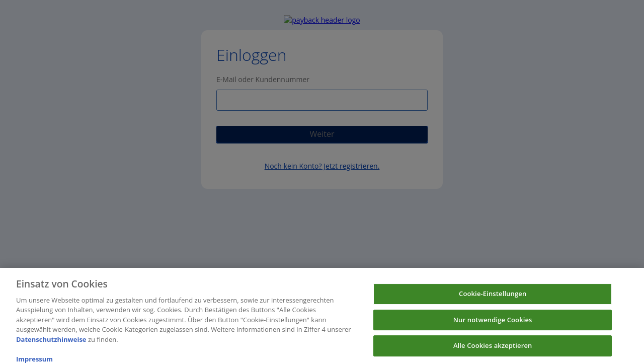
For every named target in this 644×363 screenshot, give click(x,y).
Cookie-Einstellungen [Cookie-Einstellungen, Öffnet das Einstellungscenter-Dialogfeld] (493, 297)
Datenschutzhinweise (51, 343)
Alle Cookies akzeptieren (493, 349)
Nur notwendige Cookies (493, 323)
